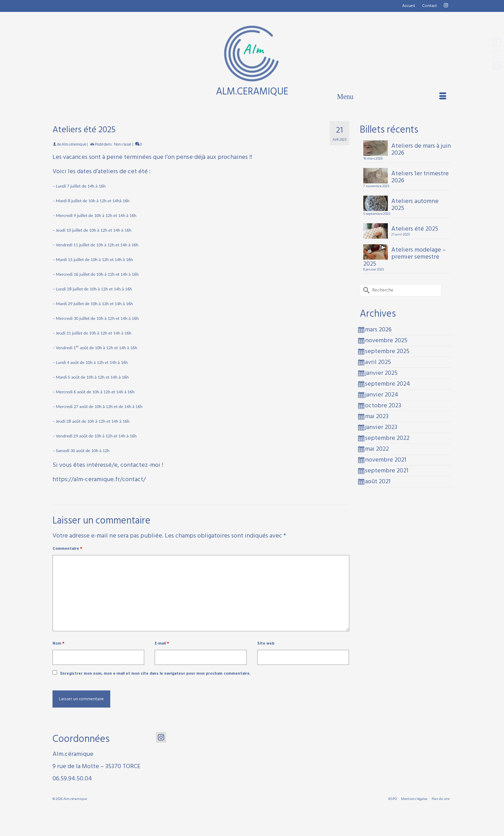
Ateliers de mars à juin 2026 (421, 149)
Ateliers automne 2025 (415, 204)
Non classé (122, 145)
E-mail (162, 644)
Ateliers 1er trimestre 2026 (420, 176)
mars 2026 (378, 329)
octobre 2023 (383, 405)
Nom (58, 644)
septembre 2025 (387, 351)
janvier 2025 (381, 373)
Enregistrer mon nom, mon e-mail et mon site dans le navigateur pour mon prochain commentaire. (155, 674)
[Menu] (392, 97)
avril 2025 (378, 362)
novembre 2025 (386, 340)
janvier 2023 (381, 427)
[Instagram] (161, 737)
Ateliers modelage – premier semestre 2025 (405, 256)
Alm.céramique (74, 145)
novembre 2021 (386, 460)
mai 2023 (377, 416)
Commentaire (67, 549)
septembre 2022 (387, 438)
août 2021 (378, 481)
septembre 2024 (388, 384)
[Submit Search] (365, 290)
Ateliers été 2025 (415, 228)
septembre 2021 (387, 470)
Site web (266, 644)
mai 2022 (377, 449)
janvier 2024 (382, 395)
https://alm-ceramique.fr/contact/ (99, 479)
